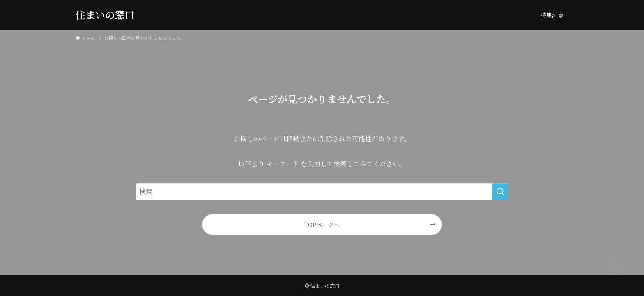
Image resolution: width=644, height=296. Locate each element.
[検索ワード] (322, 192)
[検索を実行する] (500, 192)
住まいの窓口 (105, 15)
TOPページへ (322, 224)
